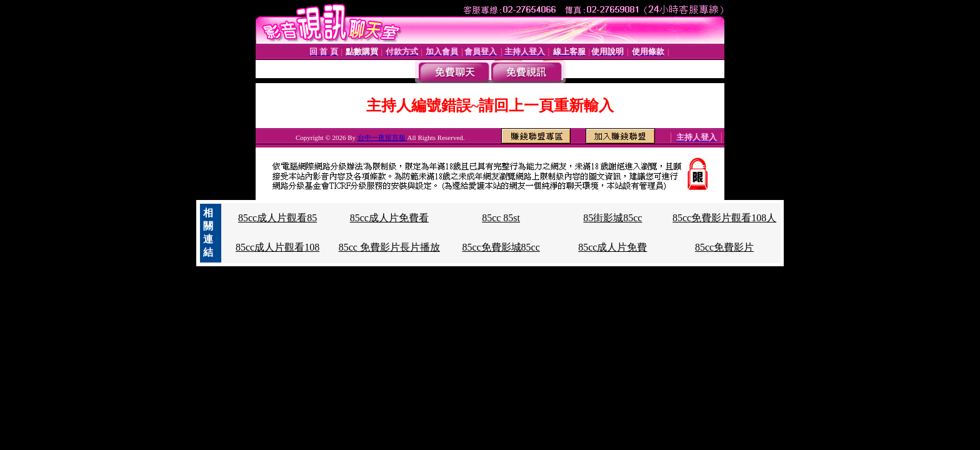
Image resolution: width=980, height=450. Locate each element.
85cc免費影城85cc (501, 247)
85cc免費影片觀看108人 (724, 218)
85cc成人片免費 (612, 247)
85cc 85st (501, 218)
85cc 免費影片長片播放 (389, 247)
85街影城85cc (612, 218)
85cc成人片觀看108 (277, 247)
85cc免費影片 (724, 247)
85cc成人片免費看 (389, 218)
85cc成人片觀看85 (277, 218)
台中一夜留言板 (382, 137)
